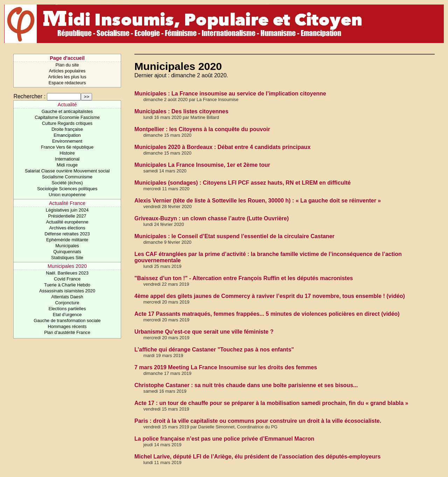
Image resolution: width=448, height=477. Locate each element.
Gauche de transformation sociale (67, 321)
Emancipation (67, 135)
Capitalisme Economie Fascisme (67, 117)
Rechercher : (29, 96)
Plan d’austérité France (67, 332)
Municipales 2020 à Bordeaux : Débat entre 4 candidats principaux (222, 147)
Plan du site (67, 65)
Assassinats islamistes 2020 (67, 291)
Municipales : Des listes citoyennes (181, 111)
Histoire (67, 153)
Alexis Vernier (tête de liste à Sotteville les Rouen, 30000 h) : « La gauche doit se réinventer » (258, 201)
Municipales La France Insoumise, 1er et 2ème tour (202, 165)
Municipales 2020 (67, 266)
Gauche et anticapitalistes (67, 111)
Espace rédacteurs (67, 83)
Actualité (67, 105)
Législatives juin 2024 (67, 210)
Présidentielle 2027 (67, 216)
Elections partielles (67, 309)
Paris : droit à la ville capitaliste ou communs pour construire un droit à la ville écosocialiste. (258, 421)
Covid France (67, 279)
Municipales (67, 246)
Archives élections (67, 228)
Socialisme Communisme (67, 177)
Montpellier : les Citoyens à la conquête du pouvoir (202, 129)
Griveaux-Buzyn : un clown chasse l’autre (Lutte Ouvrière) (212, 218)
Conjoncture (67, 303)
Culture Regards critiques (67, 123)
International (67, 159)
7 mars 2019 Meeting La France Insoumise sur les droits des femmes (226, 367)
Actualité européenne (67, 222)
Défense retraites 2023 (67, 234)
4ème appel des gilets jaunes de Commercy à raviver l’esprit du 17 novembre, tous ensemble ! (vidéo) (270, 296)
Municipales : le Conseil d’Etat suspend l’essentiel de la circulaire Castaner (234, 236)
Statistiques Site (67, 258)
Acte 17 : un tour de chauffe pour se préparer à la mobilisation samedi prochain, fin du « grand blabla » (271, 403)
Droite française (67, 129)
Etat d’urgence (67, 315)
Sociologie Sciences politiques (67, 189)
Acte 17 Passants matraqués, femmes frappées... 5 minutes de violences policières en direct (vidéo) (267, 314)
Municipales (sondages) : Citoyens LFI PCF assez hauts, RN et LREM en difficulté (243, 183)
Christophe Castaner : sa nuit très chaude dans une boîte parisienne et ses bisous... (246, 385)
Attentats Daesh (67, 297)
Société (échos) (67, 183)
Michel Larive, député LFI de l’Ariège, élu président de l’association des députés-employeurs (257, 457)
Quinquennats (67, 252)
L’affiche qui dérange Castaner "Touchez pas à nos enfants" (214, 350)
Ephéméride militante (67, 240)
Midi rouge (67, 165)
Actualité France (67, 203)
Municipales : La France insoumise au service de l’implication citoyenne (230, 94)
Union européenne (67, 195)
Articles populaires (67, 71)
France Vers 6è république (67, 147)
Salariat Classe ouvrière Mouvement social (67, 171)
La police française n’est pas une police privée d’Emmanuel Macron (224, 439)
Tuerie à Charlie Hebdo (67, 285)
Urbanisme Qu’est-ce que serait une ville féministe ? (204, 332)
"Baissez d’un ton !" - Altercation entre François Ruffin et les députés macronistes (244, 278)
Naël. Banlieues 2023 (67, 273)
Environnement (67, 141)
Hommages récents (67, 326)
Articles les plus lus (67, 77)
